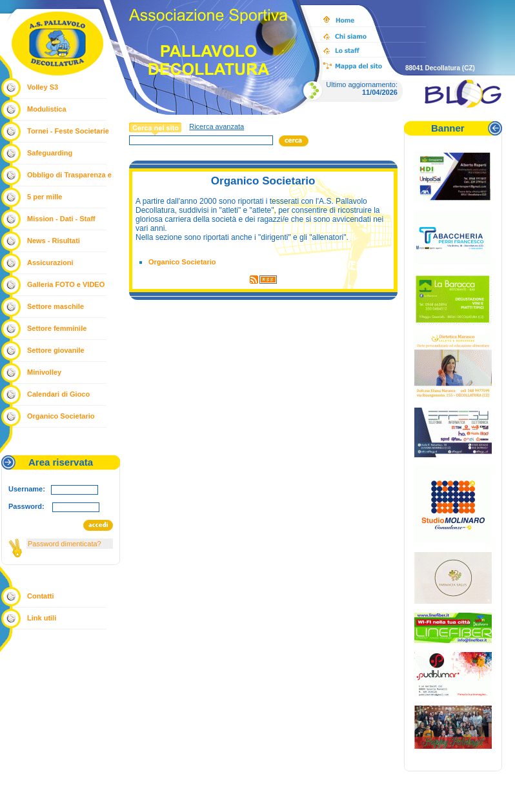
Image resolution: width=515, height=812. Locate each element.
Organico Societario (61, 416)
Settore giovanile (56, 350)
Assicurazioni (50, 262)
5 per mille (45, 197)
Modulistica (47, 109)
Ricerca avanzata (217, 126)
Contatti (41, 596)
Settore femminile (57, 328)
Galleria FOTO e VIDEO (66, 284)
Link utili (42, 618)
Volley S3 (43, 87)
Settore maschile (56, 306)
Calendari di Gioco (58, 394)
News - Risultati (54, 241)
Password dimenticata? (65, 544)
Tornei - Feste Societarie (68, 131)
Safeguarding (50, 153)
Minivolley (44, 372)
